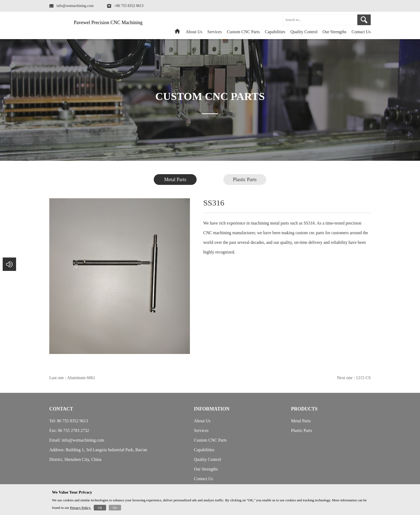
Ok (100, 508)
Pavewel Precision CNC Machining (108, 23)
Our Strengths (334, 32)
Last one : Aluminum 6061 (72, 378)
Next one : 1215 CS (354, 378)
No (115, 508)
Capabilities (275, 32)
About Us (194, 32)
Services (215, 32)
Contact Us (361, 32)
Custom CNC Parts (243, 32)
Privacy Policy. (81, 508)
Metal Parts (175, 180)
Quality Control (304, 32)
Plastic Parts (245, 180)
